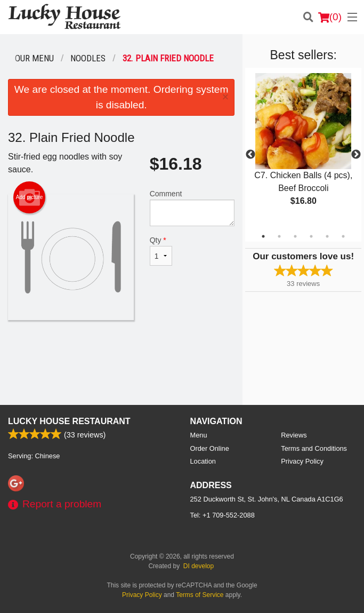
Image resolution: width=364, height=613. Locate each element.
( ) (330, 17)
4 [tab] (311, 236)
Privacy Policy (302, 461)
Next (356, 155)
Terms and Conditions (314, 448)
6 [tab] (343, 236)
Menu (199, 435)
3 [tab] (295, 236)
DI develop (199, 566)
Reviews (294, 435)
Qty (161, 251)
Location (203, 461)
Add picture (30, 197)
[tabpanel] (303, 148)
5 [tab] (327, 236)
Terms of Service (200, 595)
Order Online (210, 448)
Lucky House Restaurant (69, 421)
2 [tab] (279, 236)
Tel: (223, 515)
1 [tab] (263, 236)
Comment (192, 208)
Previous (250, 155)
